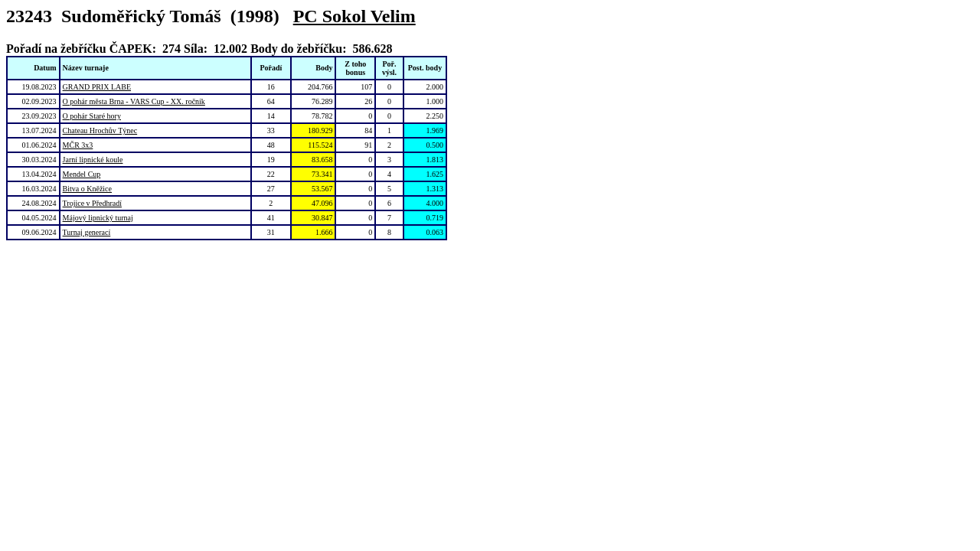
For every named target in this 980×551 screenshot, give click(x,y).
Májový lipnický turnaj (98, 218)
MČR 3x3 (78, 145)
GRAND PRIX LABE (97, 87)
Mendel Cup (82, 174)
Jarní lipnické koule (93, 160)
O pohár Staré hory (92, 116)
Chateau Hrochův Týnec (100, 130)
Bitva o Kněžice (87, 189)
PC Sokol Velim (354, 16)
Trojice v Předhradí (92, 203)
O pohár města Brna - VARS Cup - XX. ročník (134, 101)
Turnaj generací (87, 232)
